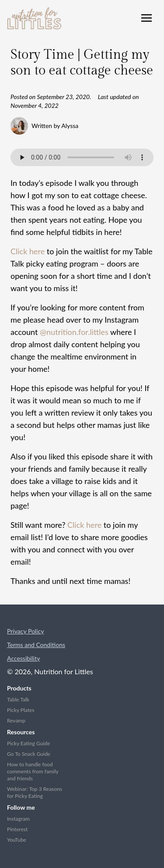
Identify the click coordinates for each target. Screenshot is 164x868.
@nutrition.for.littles (74, 332)
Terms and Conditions (36, 645)
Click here (28, 251)
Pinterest (17, 829)
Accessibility (23, 658)
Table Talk (18, 699)
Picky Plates (21, 710)
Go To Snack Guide (29, 754)
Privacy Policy (25, 631)
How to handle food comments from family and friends (33, 771)
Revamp (16, 720)
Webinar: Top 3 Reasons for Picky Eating (35, 792)
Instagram (18, 819)
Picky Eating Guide (28, 743)
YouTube (17, 840)
